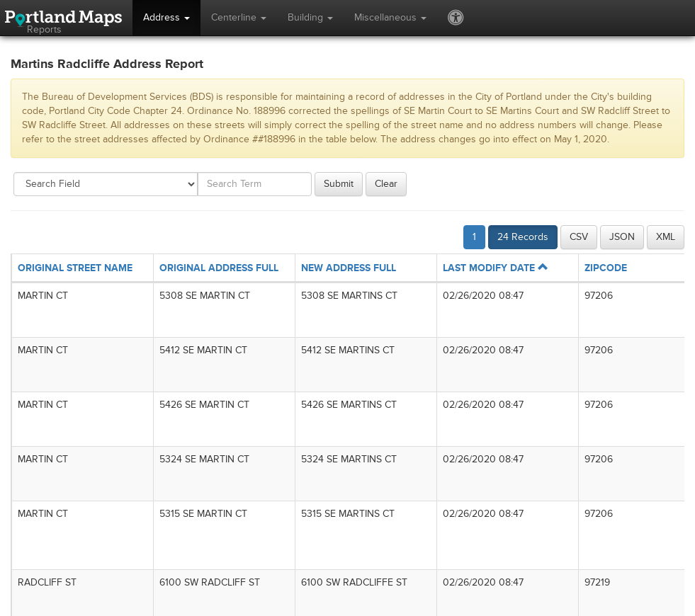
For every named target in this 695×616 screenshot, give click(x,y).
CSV (579, 237)
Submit (339, 184)
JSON (622, 237)
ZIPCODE (606, 268)
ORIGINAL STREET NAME (75, 268)
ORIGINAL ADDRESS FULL (219, 268)
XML (666, 237)
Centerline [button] (239, 17)
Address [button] (166, 17)
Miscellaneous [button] (390, 17)
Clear (386, 184)
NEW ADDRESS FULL (349, 268)
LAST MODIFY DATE (495, 268)
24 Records (523, 237)
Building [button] (310, 17)
